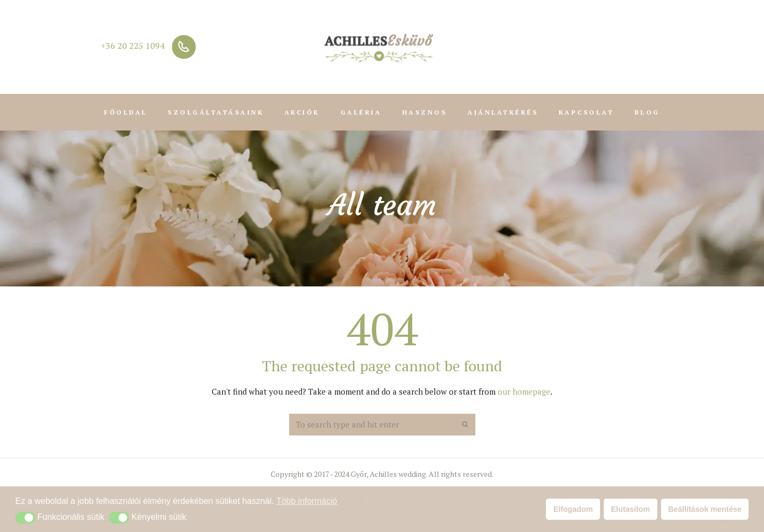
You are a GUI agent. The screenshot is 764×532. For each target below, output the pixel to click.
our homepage (524, 391)
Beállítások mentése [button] (705, 509)
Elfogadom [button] (573, 509)
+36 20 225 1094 (133, 46)
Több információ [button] (307, 501)
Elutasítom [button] (631, 509)
